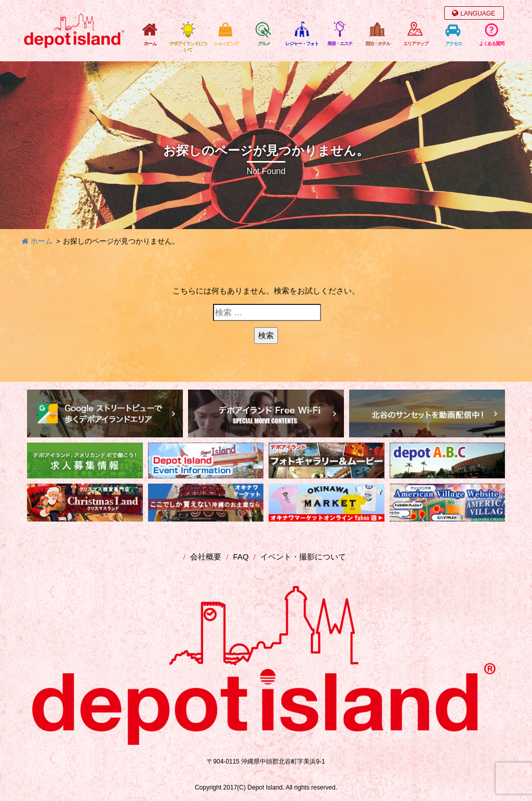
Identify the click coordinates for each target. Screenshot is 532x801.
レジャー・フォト (302, 44)
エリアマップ (416, 44)
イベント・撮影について (303, 557)
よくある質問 (491, 44)
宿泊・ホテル (378, 44)
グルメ (264, 44)
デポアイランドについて (188, 47)
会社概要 (206, 557)
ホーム (150, 44)
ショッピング (226, 44)
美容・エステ (340, 44)
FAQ (241, 557)
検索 (266, 335)
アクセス (454, 44)
